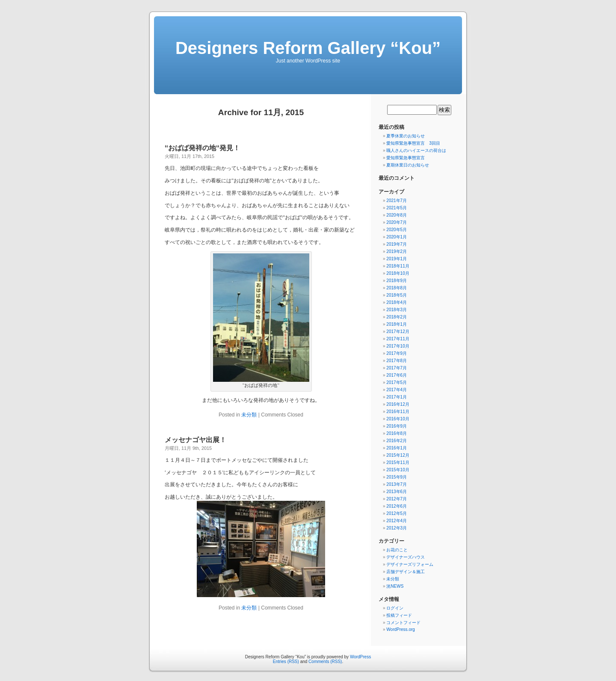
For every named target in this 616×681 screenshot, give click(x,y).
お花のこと (397, 550)
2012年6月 (397, 506)
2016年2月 (397, 441)
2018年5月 (397, 295)
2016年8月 (397, 433)
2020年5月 (397, 230)
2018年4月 (397, 302)
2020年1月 (397, 237)
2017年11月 (398, 339)
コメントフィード (403, 623)
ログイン (395, 608)
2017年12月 (398, 332)
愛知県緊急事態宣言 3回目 (413, 143)
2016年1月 (397, 448)
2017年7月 (397, 368)
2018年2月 (397, 317)
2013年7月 (397, 484)
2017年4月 (397, 390)
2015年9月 (397, 477)
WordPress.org (401, 629)
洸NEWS (395, 586)
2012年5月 (397, 513)
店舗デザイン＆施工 (406, 572)
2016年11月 (398, 412)
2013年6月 (397, 492)
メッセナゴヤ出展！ (195, 440)
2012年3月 (397, 528)
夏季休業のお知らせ (406, 136)
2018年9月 (397, 281)
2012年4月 (397, 521)
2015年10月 (398, 470)
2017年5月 (397, 382)
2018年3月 (397, 310)
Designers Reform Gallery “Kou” (308, 48)
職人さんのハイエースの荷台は (416, 150)
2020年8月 (397, 215)
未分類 (249, 415)
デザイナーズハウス (406, 557)
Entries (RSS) (286, 662)
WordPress (360, 657)
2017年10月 (398, 346)
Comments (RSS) (325, 662)
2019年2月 (397, 251)
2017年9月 (397, 353)
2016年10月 (398, 419)
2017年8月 (397, 361)
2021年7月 (397, 201)
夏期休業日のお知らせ (408, 165)
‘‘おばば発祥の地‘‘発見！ (202, 148)
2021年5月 (397, 208)
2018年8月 (397, 288)
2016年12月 (398, 404)
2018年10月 (398, 273)
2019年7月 (397, 244)
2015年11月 (398, 462)
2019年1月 (397, 259)
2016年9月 (397, 426)
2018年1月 (397, 324)
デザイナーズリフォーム (410, 564)
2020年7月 (397, 222)
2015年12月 (398, 455)
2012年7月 (397, 499)
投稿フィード (399, 615)
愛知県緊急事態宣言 (406, 158)
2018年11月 (398, 266)
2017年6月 (397, 375)
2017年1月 (397, 397)
